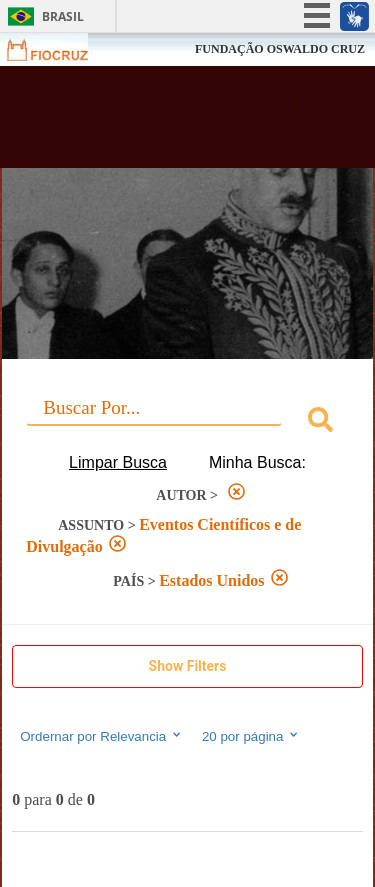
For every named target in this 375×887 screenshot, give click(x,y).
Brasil (63, 16)
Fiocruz (59, 49)
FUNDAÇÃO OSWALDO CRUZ (280, 49)
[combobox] (187, 422)
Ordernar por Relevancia (101, 736)
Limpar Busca (118, 462)
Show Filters (188, 666)
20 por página (251, 736)
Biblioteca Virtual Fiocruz (160, 123)
